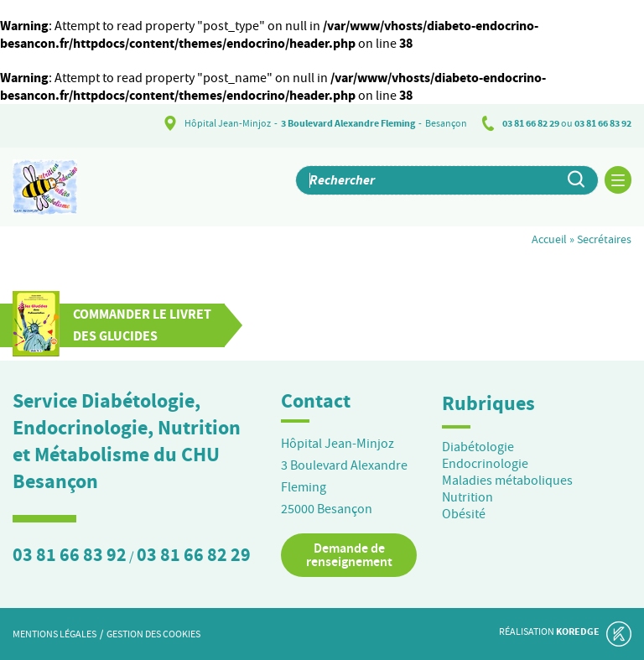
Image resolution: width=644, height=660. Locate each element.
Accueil (549, 239)
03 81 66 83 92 (603, 123)
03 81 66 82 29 (531, 123)
